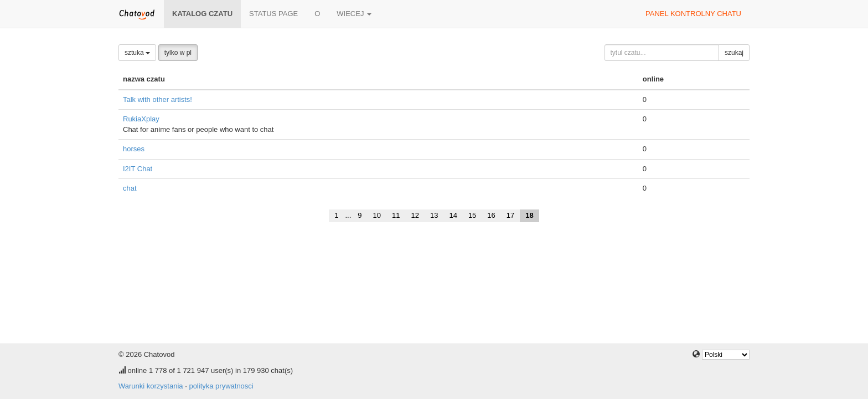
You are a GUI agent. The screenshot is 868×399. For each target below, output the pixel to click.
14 (453, 215)
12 (415, 215)
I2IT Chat (138, 169)
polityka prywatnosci (221, 386)
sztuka (137, 53)
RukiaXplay (141, 119)
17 (510, 215)
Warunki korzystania (151, 386)
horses (134, 149)
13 (434, 215)
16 (491, 215)
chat (130, 188)
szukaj (734, 53)
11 (396, 215)
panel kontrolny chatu (693, 14)
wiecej (354, 14)
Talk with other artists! (157, 99)
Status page (273, 14)
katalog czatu (202, 14)
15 (472, 215)
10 (377, 215)
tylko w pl (178, 53)
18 (529, 215)
